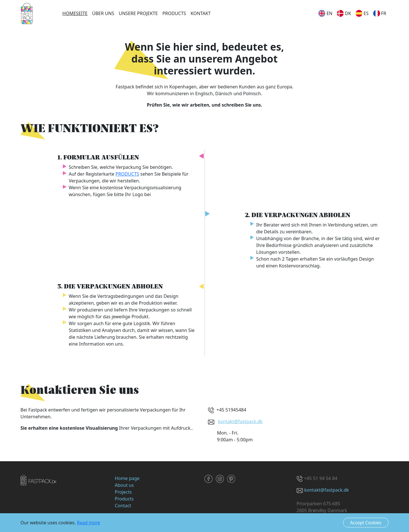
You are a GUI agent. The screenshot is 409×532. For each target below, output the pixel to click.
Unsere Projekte (138, 13)
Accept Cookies (366, 523)
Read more (89, 523)
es (362, 13)
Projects (123, 492)
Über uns (103, 13)
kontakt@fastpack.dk (240, 421)
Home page (127, 478)
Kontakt (201, 13)
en (325, 13)
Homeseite (75, 13)
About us (124, 485)
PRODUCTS (127, 174)
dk (344, 13)
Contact (123, 506)
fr (380, 13)
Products (174, 13)
